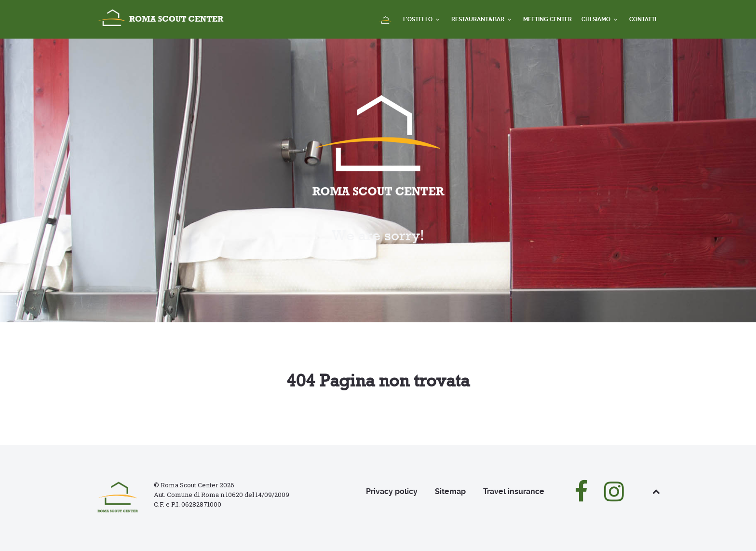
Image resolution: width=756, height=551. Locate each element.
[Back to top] (656, 491)
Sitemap (450, 491)
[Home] (386, 21)
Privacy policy (392, 491)
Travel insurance (514, 491)
